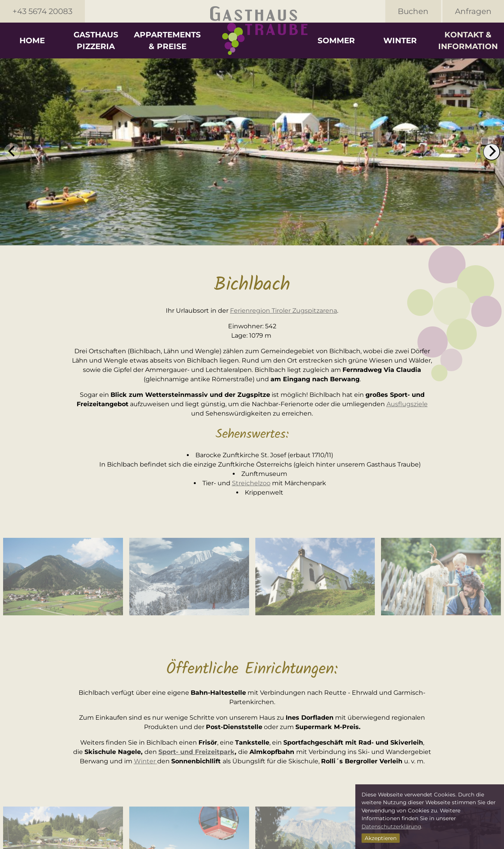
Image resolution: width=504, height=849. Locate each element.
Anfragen (473, 11)
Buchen (413, 11)
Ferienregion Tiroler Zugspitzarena (284, 311)
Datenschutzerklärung (391, 826)
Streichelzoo (251, 483)
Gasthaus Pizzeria (96, 41)
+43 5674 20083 (42, 11)
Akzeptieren (381, 838)
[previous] (12, 152)
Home (32, 41)
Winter (400, 41)
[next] (492, 152)
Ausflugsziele (407, 404)
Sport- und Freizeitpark (197, 752)
